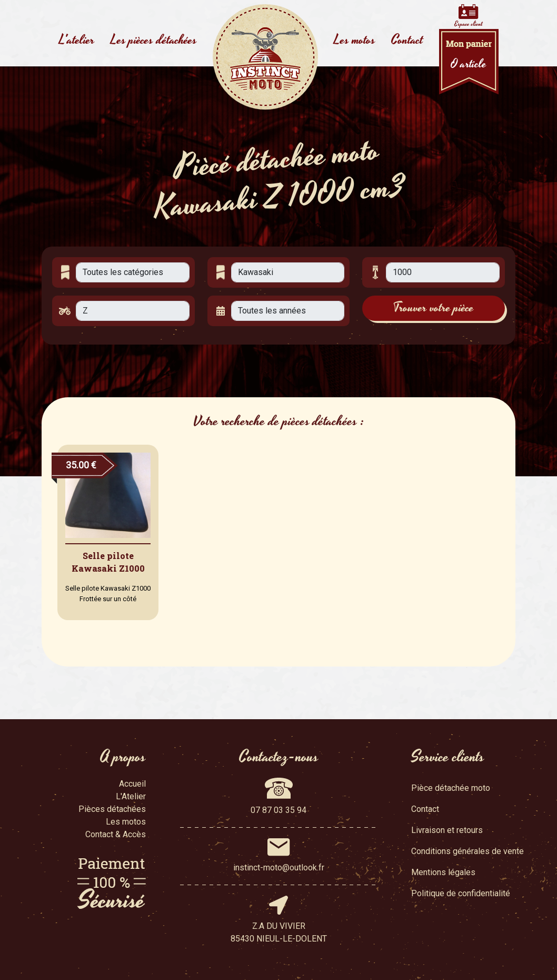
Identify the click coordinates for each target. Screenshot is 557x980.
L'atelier (77, 40)
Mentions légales (443, 872)
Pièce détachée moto (451, 788)
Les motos (355, 40)
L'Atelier (131, 796)
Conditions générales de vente (468, 851)
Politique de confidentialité (461, 893)
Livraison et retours (447, 830)
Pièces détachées (112, 809)
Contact (407, 40)
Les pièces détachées (154, 40)
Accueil (132, 784)
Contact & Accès (116, 834)
